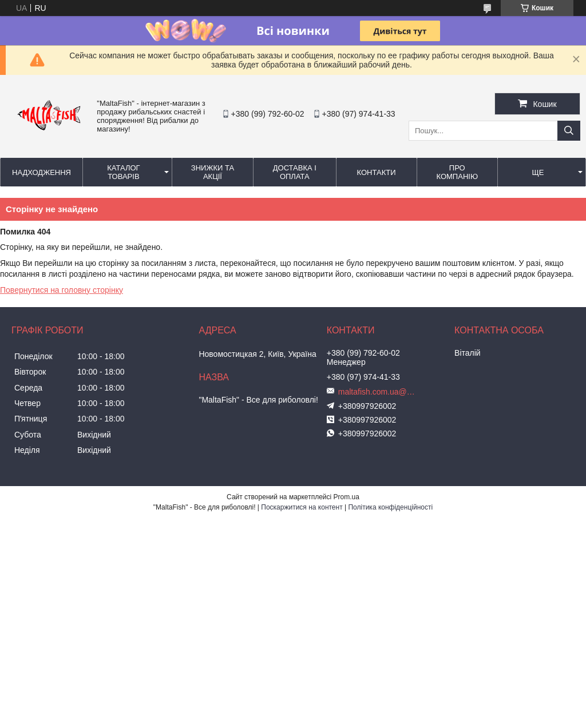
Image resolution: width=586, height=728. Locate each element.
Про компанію (458, 172)
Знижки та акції (213, 172)
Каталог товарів (123, 172)
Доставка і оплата (295, 172)
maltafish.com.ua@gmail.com (378, 392)
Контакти (377, 172)
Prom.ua (347, 497)
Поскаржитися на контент (302, 507)
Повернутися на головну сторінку (62, 290)
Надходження (41, 172)
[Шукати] (569, 131)
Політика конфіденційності (390, 507)
